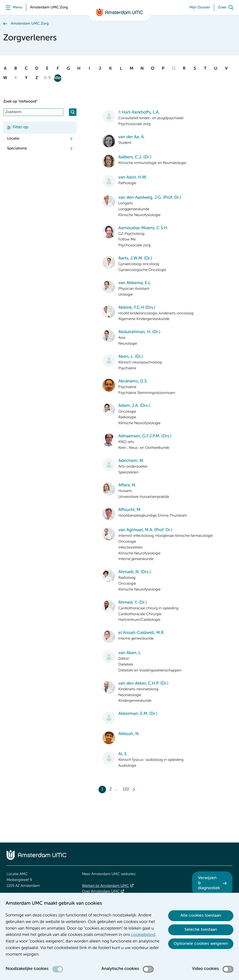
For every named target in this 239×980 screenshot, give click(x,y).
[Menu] (13, 8)
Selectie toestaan (201, 930)
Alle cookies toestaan (201, 915)
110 (126, 789)
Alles (58, 78)
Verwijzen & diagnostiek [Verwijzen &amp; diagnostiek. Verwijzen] (209, 883)
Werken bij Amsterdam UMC (105, 886)
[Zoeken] (73, 112)
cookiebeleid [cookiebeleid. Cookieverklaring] (143, 935)
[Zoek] (227, 8)
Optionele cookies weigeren (201, 944)
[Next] (134, 789)
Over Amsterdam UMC (101, 892)
